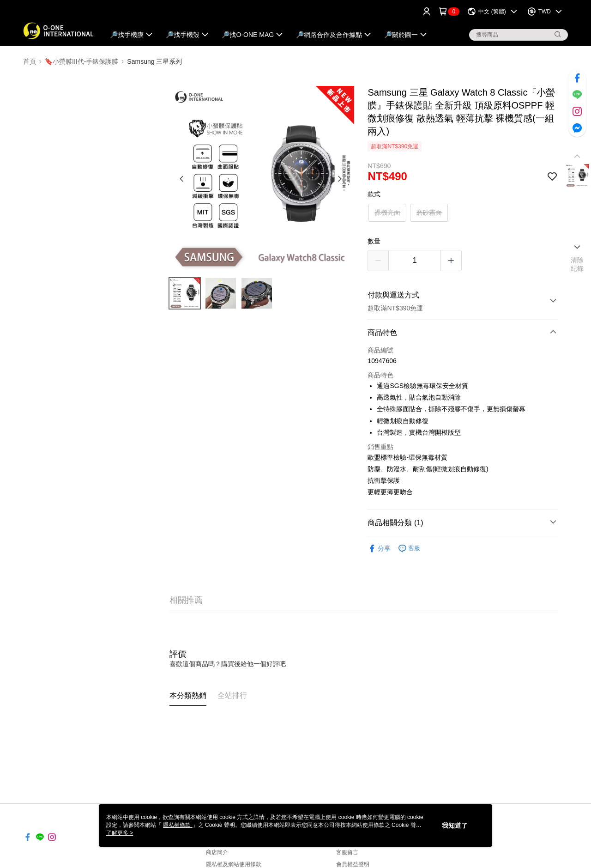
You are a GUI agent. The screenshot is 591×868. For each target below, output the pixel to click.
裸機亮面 (387, 212)
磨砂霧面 (429, 212)
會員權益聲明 (353, 864)
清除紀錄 (577, 264)
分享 (379, 549)
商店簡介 (217, 852)
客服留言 (347, 852)
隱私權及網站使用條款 (234, 864)
